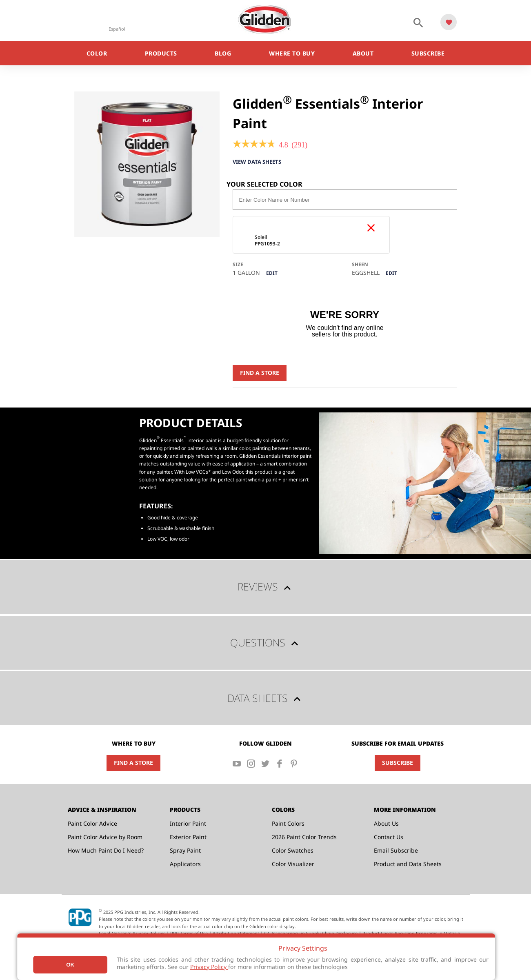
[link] (254, 145)
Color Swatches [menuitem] (293, 851)
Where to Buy (292, 53)
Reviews (266, 587)
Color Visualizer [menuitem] (293, 864)
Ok (70, 965)
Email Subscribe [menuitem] (396, 851)
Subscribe (428, 53)
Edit (272, 274)
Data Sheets (265, 699)
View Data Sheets (259, 162)
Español (117, 29)
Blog (223, 53)
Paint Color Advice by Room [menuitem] (105, 837)
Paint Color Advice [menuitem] (92, 824)
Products (161, 53)
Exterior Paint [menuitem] (188, 837)
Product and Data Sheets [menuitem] (408, 864)
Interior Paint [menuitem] (188, 824)
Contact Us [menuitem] (389, 837)
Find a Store (260, 373)
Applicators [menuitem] (185, 864)
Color (97, 53)
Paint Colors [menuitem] (288, 824)
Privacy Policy (209, 967)
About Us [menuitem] (386, 824)
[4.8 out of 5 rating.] (283, 145)
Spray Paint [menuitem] (185, 851)
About (363, 53)
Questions (266, 643)
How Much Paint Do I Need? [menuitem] (106, 851)
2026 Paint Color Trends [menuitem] (304, 837)
